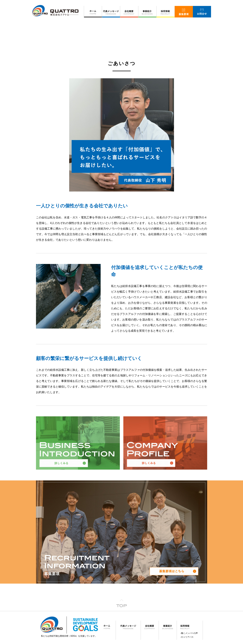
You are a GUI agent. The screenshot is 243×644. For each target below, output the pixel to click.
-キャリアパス (187, 599)
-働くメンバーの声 (189, 595)
